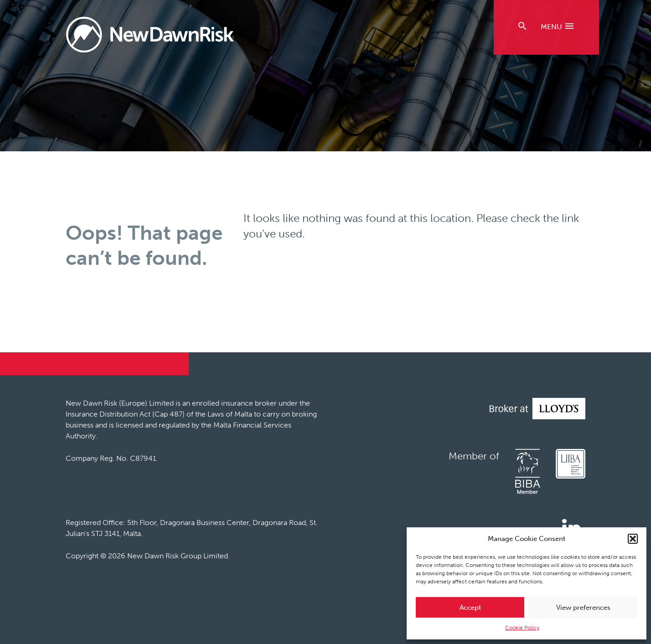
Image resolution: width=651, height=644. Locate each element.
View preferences (583, 608)
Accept (470, 608)
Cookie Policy (522, 628)
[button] (633, 539)
